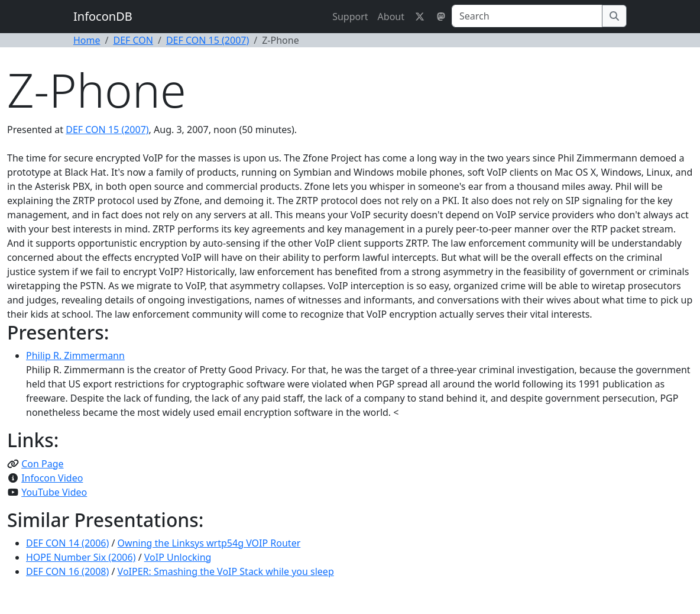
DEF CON (133, 40)
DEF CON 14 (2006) (67, 543)
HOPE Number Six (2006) (81, 557)
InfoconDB (103, 16)
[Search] (527, 16)
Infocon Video (52, 478)
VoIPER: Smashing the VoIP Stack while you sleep (226, 571)
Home (87, 40)
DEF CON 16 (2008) (67, 571)
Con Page (42, 464)
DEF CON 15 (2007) (208, 40)
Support (350, 17)
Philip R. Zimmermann (75, 356)
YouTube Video (54, 492)
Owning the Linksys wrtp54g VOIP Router (209, 543)
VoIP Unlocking (178, 557)
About (391, 17)
